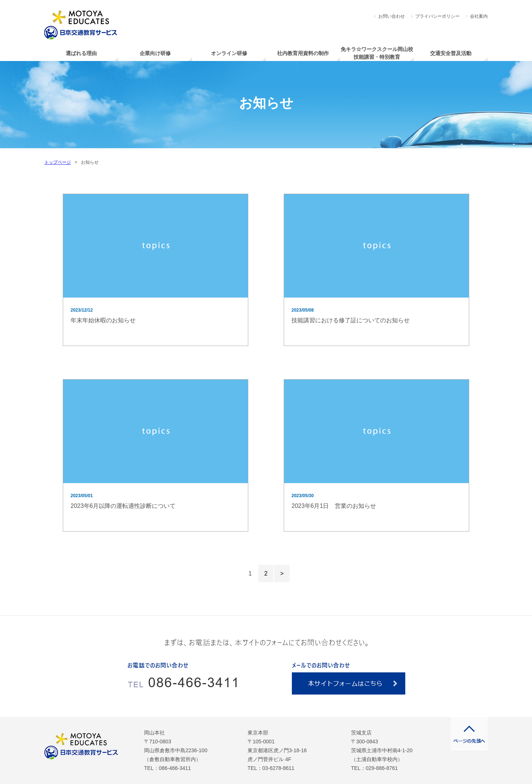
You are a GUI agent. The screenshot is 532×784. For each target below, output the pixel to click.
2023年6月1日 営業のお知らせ (334, 506)
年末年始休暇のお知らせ (103, 320)
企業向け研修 (155, 53)
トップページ (58, 162)
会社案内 (479, 16)
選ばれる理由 (81, 53)
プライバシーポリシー (437, 16)
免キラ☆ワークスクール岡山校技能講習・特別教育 (377, 53)
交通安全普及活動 (451, 53)
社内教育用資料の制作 (303, 53)
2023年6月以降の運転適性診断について (123, 506)
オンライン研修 (229, 53)
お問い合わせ (392, 16)
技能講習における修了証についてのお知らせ (351, 320)
